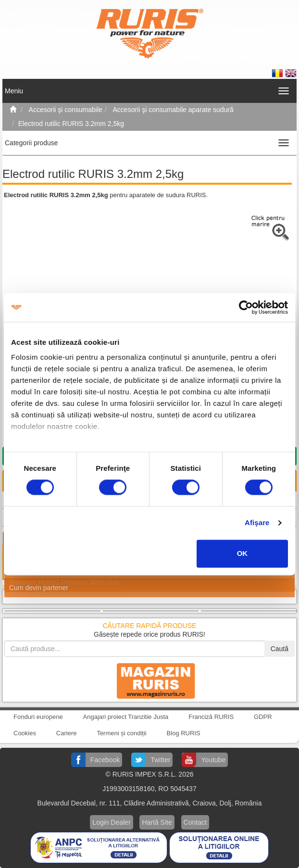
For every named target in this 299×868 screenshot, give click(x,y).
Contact (195, 822)
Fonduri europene (38, 717)
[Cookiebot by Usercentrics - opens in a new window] (246, 307)
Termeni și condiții (121, 733)
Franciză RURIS (211, 717)
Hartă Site (157, 822)
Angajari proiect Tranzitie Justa (126, 717)
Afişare (257, 523)
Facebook (105, 760)
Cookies (25, 733)
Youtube (213, 760)
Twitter (160, 760)
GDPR (263, 717)
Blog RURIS (184, 733)
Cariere (67, 733)
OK (243, 553)
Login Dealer (111, 822)
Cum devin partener (39, 588)
